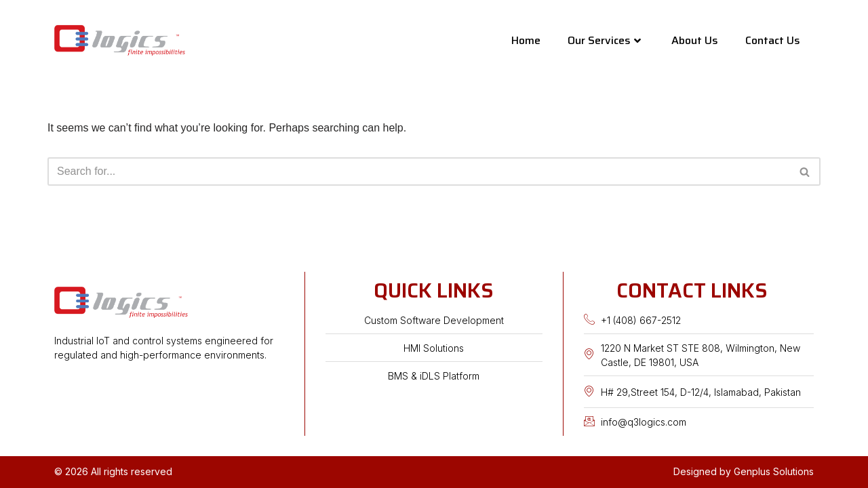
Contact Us (773, 40)
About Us (695, 40)
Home (526, 40)
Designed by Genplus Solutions (744, 471)
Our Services (604, 40)
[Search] (419, 171)
